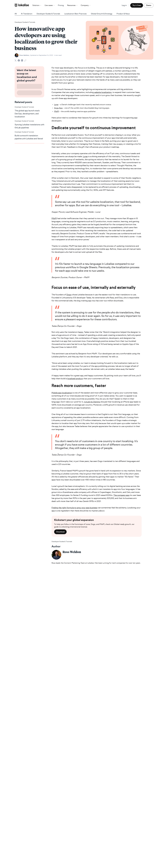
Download (60, 532)
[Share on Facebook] (19, 60)
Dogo (69, 295)
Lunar (56, 105)
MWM (57, 111)
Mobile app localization (62, 393)
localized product (75, 379)
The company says (121, 495)
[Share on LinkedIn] (22, 60)
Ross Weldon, (24, 55)
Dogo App (58, 108)
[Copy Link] (25, 61)
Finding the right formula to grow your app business (74, 508)
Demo (149, 5)
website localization (103, 92)
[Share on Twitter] (16, 60)
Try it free (137, 5)
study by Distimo (93, 402)
